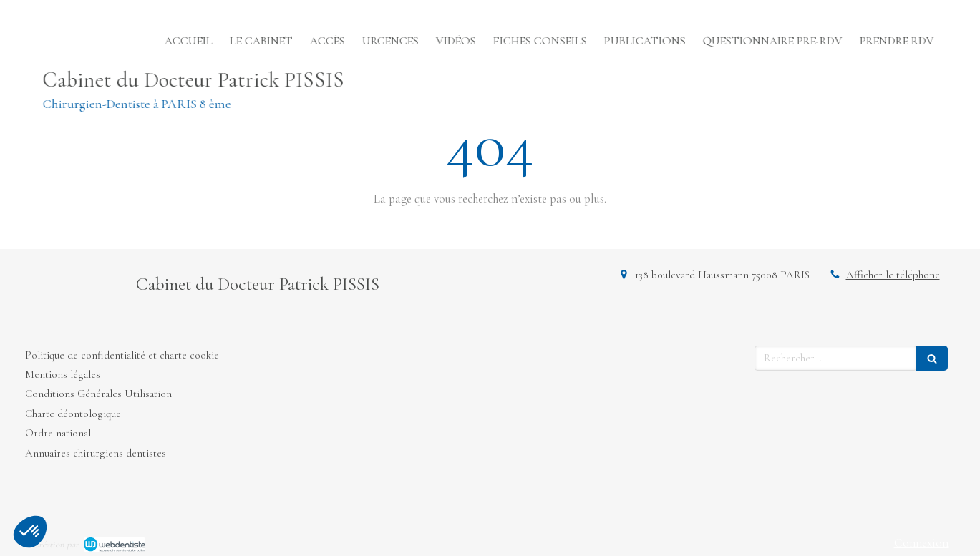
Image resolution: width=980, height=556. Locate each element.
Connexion (921, 543)
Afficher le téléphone (893, 275)
